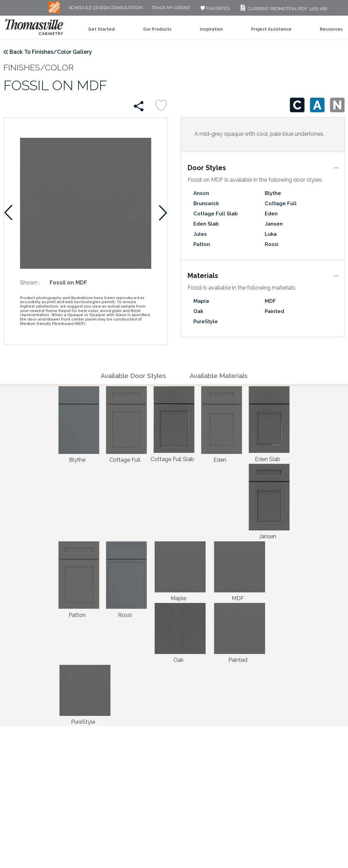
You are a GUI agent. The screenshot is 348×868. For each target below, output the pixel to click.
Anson (201, 193)
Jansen (274, 224)
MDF (270, 301)
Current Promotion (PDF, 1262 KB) (283, 9)
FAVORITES (214, 8)
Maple (201, 301)
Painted (274, 311)
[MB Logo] (54, 11)
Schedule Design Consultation (106, 8)
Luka (271, 234)
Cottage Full (281, 203)
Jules (200, 234)
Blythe (273, 193)
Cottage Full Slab (216, 214)
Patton (202, 244)
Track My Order (171, 8)
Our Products (157, 29)
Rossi (272, 244)
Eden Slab (206, 224)
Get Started (101, 29)
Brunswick (206, 203)
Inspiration (211, 29)
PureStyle (206, 322)
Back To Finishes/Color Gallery (51, 52)
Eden (271, 214)
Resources (331, 29)
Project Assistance (271, 29)
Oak (198, 311)
